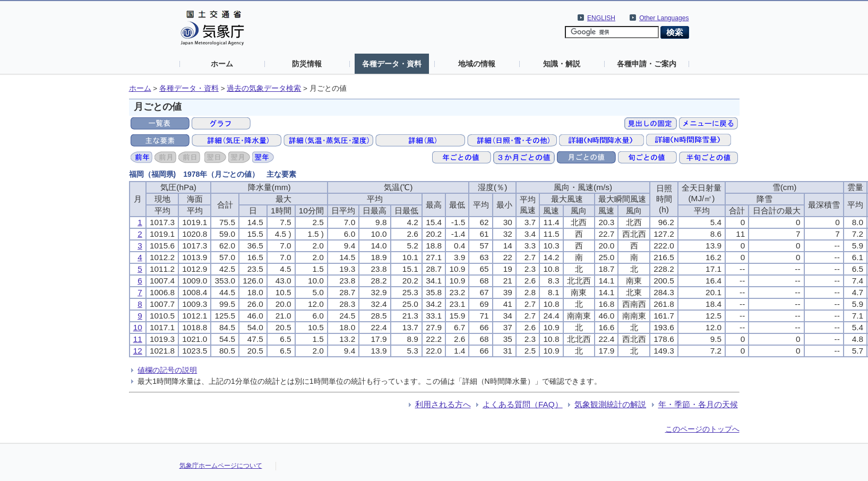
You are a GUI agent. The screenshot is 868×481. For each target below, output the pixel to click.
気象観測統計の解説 (610, 404)
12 (138, 351)
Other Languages (664, 18)
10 (138, 327)
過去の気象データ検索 (264, 88)
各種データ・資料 (392, 64)
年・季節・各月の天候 (698, 404)
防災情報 (307, 64)
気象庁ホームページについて (221, 466)
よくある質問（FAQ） (523, 404)
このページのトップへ (702, 429)
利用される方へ (443, 404)
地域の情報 (477, 64)
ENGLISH (601, 18)
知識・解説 (562, 64)
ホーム (222, 64)
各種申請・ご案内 (647, 64)
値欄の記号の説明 (167, 370)
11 (138, 339)
